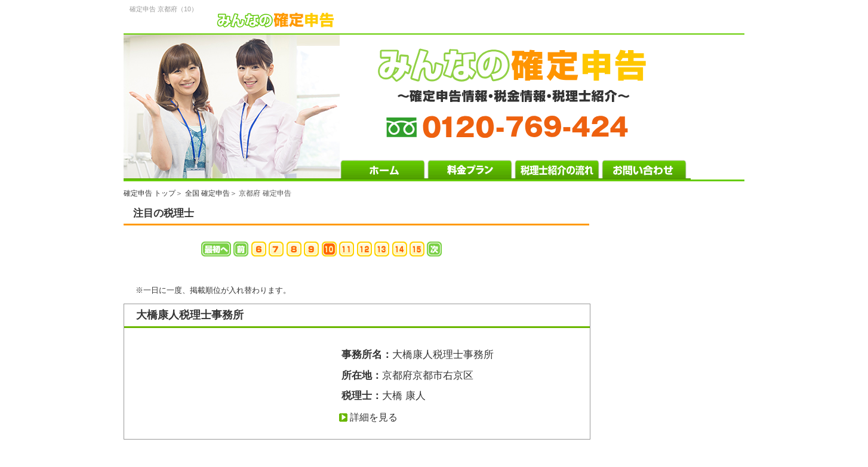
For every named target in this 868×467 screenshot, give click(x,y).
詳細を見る (374, 417)
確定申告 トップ (150, 193)
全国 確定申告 (207, 193)
